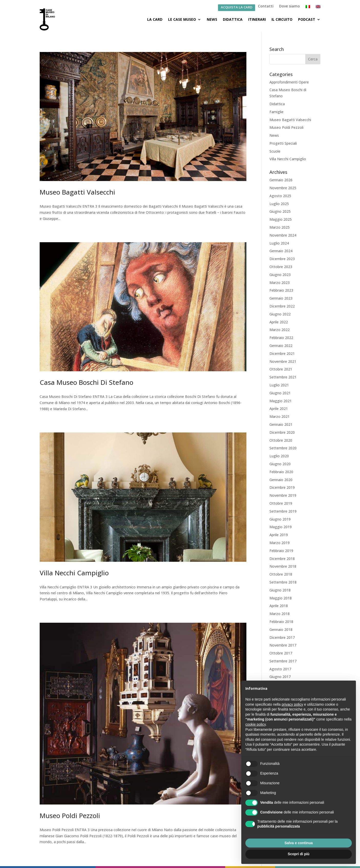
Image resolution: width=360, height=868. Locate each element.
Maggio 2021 (281, 401)
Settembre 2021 (283, 377)
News (212, 19)
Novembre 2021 (283, 361)
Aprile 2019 (279, 535)
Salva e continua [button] (299, 843)
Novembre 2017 (283, 645)
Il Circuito (282, 19)
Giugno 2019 (280, 519)
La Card (155, 19)
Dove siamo (290, 6)
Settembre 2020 (283, 448)
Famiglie (276, 112)
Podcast (307, 19)
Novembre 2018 (283, 566)
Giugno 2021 (280, 393)
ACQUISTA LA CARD (237, 8)
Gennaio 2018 (281, 629)
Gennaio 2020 (281, 480)
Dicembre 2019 (282, 487)
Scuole (275, 151)
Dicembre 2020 (282, 432)
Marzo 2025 (280, 227)
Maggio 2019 (281, 527)
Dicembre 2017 (282, 637)
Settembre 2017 (283, 661)
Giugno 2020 (280, 464)
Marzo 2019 (280, 543)
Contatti (266, 6)
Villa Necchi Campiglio (74, 573)
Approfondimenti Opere (289, 82)
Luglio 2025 (279, 204)
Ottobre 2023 (281, 267)
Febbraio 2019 (281, 551)
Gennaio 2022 (281, 346)
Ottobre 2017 (281, 653)
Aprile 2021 (279, 409)
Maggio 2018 (281, 598)
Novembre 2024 (283, 235)
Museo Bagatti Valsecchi (77, 192)
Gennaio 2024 (281, 251)
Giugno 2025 (280, 211)
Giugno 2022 (280, 314)
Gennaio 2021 (281, 424)
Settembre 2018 (283, 582)
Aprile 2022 (279, 322)
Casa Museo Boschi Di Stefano (86, 382)
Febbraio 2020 (281, 472)
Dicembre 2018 (282, 559)
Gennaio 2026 (281, 180)
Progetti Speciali (283, 143)
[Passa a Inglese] (318, 8)
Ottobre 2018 (281, 574)
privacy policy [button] (292, 704)
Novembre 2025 (283, 188)
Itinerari (257, 19)
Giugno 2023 (280, 275)
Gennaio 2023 (281, 298)
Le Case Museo (182, 19)
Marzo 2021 (280, 416)
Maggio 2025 (281, 219)
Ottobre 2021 (281, 369)
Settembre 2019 (283, 511)
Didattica (233, 19)
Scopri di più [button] (299, 854)
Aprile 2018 (279, 606)
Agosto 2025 (280, 196)
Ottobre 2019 (281, 503)
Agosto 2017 (280, 669)
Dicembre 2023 (282, 259)
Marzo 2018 (280, 614)
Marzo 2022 (280, 330)
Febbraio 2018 (281, 622)
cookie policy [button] (255, 724)
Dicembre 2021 (282, 353)
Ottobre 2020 (281, 440)
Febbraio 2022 (281, 338)
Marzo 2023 (280, 283)
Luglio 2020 (279, 456)
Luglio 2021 (279, 385)
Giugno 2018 (280, 590)
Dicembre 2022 (282, 306)
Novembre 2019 (283, 495)
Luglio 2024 (279, 243)
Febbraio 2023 (281, 290)
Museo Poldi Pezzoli (70, 816)
